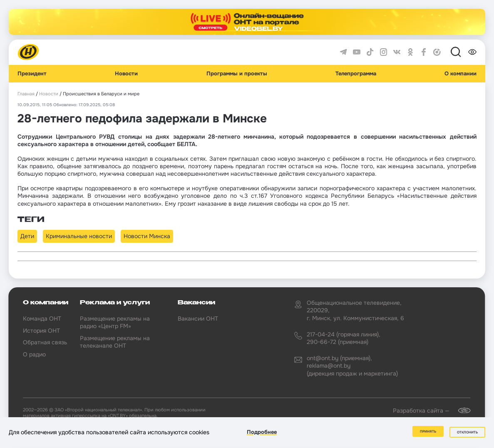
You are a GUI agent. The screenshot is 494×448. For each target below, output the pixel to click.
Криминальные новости (79, 236)
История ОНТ (41, 331)
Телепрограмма (356, 74)
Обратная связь (45, 342)
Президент (32, 74)
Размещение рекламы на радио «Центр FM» (115, 322)
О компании (460, 74)
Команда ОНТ (42, 319)
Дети (27, 236)
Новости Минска (147, 236)
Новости (126, 74)
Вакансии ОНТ (198, 319)
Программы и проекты (237, 74)
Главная (26, 94)
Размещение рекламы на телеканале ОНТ (115, 342)
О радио (34, 354)
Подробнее (262, 433)
